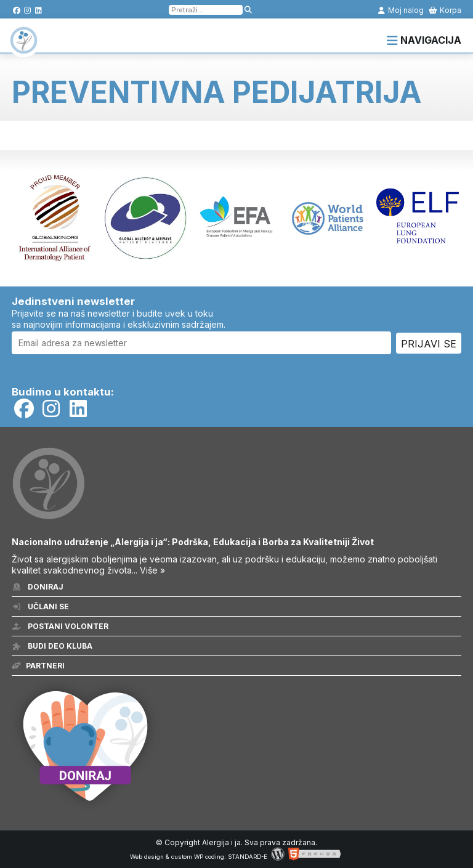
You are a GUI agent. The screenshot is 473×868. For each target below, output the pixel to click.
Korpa (445, 10)
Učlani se (40, 606)
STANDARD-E (248, 857)
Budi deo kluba (52, 646)
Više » (152, 570)
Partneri (38, 666)
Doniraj (38, 587)
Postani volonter (60, 626)
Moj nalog (400, 10)
